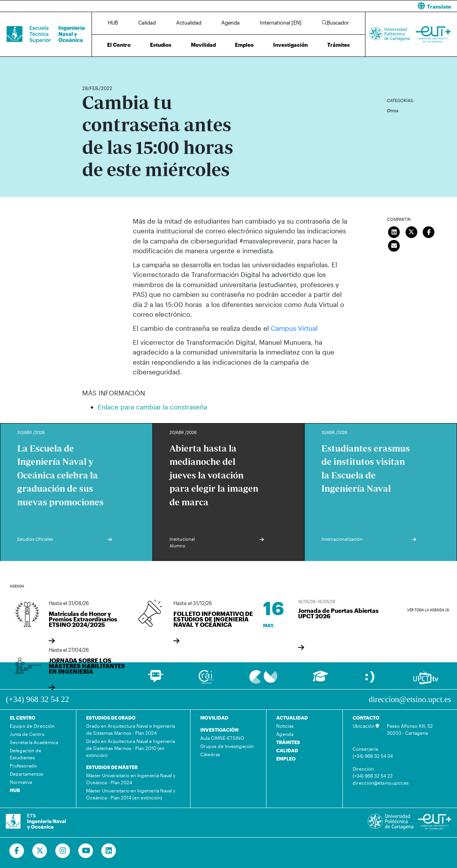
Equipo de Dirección (32, 726)
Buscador (335, 23)
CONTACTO (366, 718)
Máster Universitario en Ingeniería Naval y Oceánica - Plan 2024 (131, 779)
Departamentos (26, 774)
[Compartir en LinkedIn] (394, 231)
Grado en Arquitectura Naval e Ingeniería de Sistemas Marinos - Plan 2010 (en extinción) (131, 748)
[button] (346, 6)
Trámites (339, 45)
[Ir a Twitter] (40, 851)
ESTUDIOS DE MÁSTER (112, 767)
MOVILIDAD (214, 718)
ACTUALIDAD (292, 718)
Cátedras (210, 754)
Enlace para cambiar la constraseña (153, 407)
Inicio (88, 65)
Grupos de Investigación (227, 746)
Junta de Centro (27, 734)
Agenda (230, 23)
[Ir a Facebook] (17, 851)
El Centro (119, 45)
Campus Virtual (294, 328)
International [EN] (281, 23)
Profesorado (23, 766)
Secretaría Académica (34, 742)
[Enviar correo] (394, 245)
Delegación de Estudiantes (26, 754)
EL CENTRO (23, 718)
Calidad (147, 23)
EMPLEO (286, 759)
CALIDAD (287, 750)
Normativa (21, 782)
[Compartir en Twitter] (411, 231)
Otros (393, 110)
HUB (113, 23)
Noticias (285, 726)
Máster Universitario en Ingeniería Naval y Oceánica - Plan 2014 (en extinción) (131, 794)
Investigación (290, 45)
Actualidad (189, 23)
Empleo (244, 45)
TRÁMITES (288, 742)
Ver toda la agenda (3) (428, 610)
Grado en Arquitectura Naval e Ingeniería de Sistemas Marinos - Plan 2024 (131, 729)
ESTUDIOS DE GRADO (111, 718)
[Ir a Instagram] (63, 851)
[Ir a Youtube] (86, 851)
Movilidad (203, 45)
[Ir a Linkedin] (109, 851)
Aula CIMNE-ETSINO (222, 738)
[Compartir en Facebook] (429, 231)
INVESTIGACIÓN (219, 730)
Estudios (161, 45)
